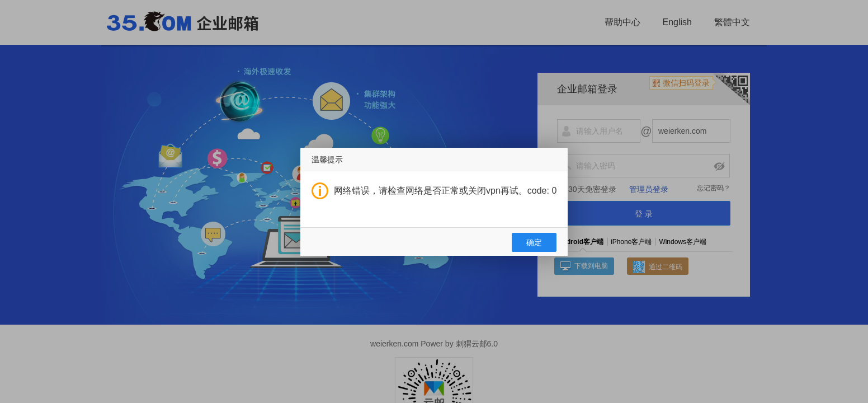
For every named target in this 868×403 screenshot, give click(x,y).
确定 (534, 242)
